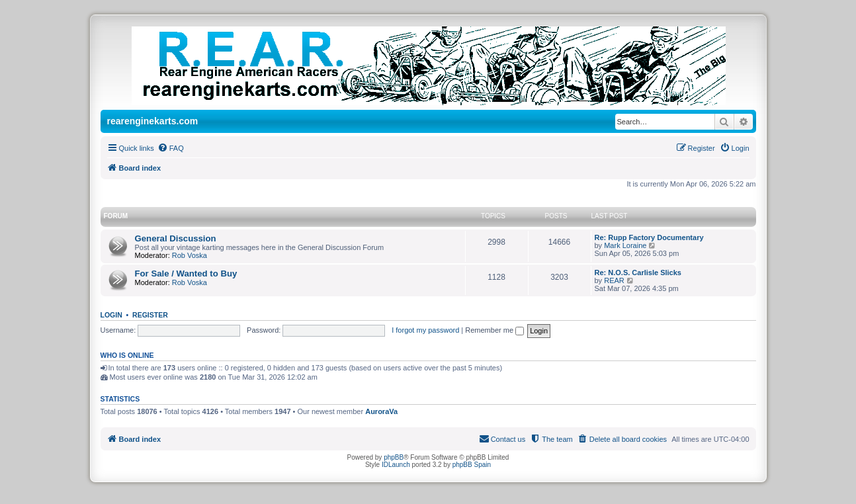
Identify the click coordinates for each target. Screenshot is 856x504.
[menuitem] (171, 148)
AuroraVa (381, 411)
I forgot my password (425, 330)
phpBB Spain (472, 465)
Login (111, 315)
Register (150, 315)
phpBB (394, 457)
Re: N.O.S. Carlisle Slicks (638, 273)
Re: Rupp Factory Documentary (649, 237)
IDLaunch (396, 465)
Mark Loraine (625, 245)
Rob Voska (190, 255)
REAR (614, 280)
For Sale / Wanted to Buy (186, 273)
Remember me (494, 330)
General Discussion (176, 238)
